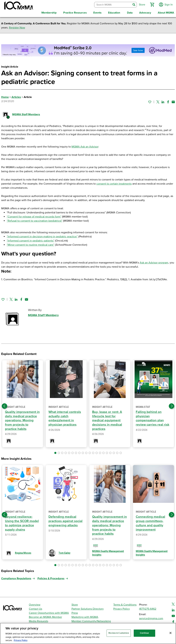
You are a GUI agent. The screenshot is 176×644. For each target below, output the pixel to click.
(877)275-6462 (148, 608)
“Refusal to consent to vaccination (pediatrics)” (35, 220)
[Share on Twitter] (158, 101)
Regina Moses (23, 552)
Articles (16, 96)
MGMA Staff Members (26, 113)
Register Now (17, 27)
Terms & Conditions (125, 604)
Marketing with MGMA (85, 616)
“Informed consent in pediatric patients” (31, 240)
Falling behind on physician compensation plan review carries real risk (153, 417)
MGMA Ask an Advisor (85, 146)
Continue (144, 633)
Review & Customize (119, 633)
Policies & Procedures (51, 577)
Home (5, 96)
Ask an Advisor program (154, 262)
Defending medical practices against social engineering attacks (66, 520)
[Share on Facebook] (168, 101)
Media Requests (38, 620)
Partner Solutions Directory (88, 608)
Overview (35, 604)
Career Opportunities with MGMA (49, 612)
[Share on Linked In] (163, 101)
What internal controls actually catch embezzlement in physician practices (65, 417)
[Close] (170, 633)
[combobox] (112, 4)
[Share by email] (173, 101)
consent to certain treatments (114, 183)
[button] (151, 4)
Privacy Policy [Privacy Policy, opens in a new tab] (21, 640)
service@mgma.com (151, 617)
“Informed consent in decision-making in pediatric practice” (42, 236)
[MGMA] (18, 6)
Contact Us (35, 608)
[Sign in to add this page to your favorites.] (150, 101)
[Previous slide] (4, 405)
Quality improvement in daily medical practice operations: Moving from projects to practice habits (22, 419)
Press (75, 612)
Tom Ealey (64, 552)
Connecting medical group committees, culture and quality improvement (151, 522)
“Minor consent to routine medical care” (31, 244)
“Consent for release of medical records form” (34, 216)
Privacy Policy (122, 608)
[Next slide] (172, 405)
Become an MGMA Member (45, 616)
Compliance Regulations (16, 577)
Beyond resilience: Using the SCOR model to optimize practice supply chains (22, 522)
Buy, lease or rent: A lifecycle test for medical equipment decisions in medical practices (107, 419)
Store (75, 604)
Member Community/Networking (91, 620)
